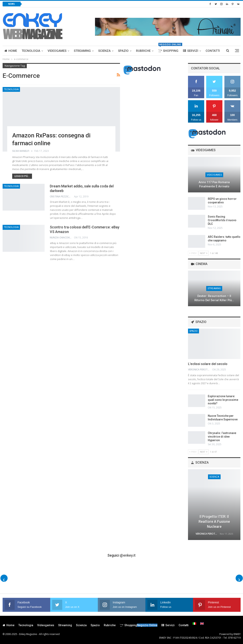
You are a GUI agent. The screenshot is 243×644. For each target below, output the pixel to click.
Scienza (104, 51)
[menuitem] (194, 624)
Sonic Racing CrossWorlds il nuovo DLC (222, 220)
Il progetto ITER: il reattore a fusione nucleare (214, 521)
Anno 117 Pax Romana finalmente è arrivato (214, 184)
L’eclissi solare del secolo (208, 364)
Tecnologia (31, 51)
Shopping (169, 49)
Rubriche (143, 51)
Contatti (213, 51)
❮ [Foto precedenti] (4, 580)
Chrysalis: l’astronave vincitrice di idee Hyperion (222, 437)
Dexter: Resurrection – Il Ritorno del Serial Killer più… (214, 298)
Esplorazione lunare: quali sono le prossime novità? (223, 400)
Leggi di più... (22, 176)
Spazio (123, 51)
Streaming (82, 51)
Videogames (57, 51)
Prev (193, 253)
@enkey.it (128, 555)
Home (11, 51)
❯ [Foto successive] (239, 580)
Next (204, 253)
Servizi (191, 51)
